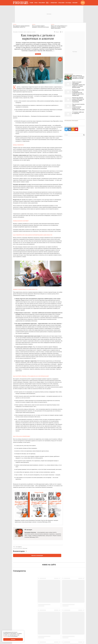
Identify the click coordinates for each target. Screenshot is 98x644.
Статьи (36, 3)
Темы (47, 3)
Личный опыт (54, 3)
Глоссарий (75, 3)
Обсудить (57, 32)
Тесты (83, 3)
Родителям (38, 54)
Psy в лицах (68, 3)
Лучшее (31, 3)
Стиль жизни (61, 3)
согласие (5, 636)
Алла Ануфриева (19, 547)
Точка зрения (42, 3)
